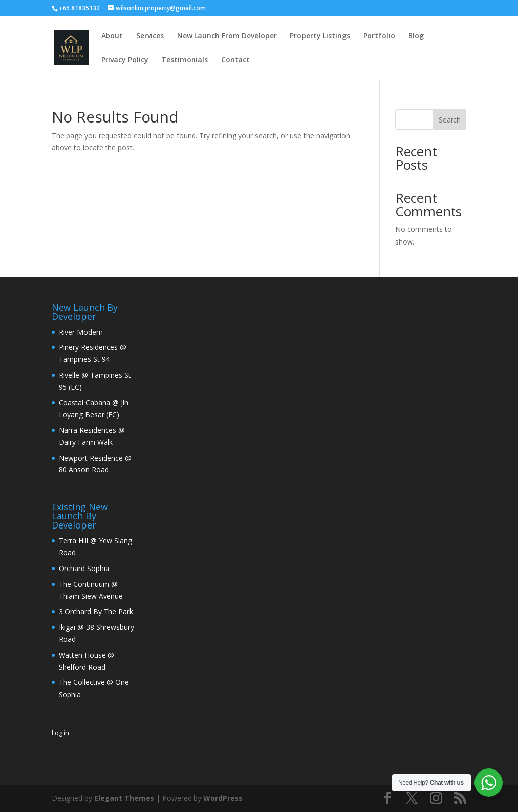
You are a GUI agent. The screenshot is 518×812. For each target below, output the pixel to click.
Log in (60, 733)
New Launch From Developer (227, 36)
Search (450, 120)
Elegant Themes (124, 798)
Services (150, 36)
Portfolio (379, 36)
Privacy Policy (125, 60)
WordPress (223, 798)
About (112, 36)
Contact (235, 60)
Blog (416, 36)
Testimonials (185, 60)
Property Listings (320, 36)
